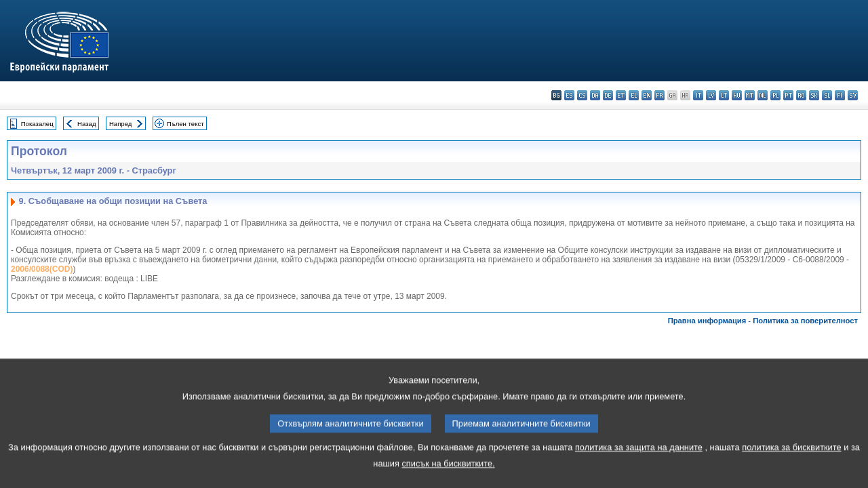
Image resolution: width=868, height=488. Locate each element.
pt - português (788, 95)
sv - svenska (853, 95)
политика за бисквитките (791, 464)
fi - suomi (840, 95)
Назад (87, 124)
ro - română (801, 95)
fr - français (659, 95)
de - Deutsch (608, 95)
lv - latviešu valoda (711, 95)
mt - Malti (750, 95)
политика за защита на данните (639, 464)
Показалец (37, 124)
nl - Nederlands (763, 95)
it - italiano (698, 95)
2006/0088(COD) (42, 269)
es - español (569, 95)
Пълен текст (185, 124)
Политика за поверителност (805, 321)
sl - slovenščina (827, 95)
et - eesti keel (621, 95)
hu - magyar (737, 95)
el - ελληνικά (634, 95)
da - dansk (595, 95)
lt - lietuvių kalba (724, 95)
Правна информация (707, 321)
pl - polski (775, 95)
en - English (647, 95)
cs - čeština (582, 95)
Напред (121, 124)
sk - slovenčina (814, 95)
